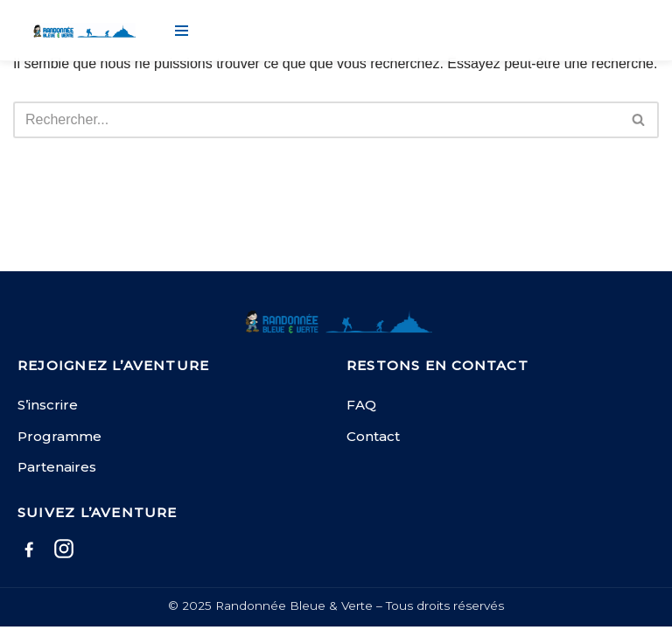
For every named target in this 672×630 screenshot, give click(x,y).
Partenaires (57, 467)
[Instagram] (64, 552)
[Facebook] (29, 552)
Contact (373, 436)
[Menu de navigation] (182, 31)
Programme (59, 436)
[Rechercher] (316, 120)
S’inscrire (48, 405)
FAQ (361, 405)
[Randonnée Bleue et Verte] (83, 31)
